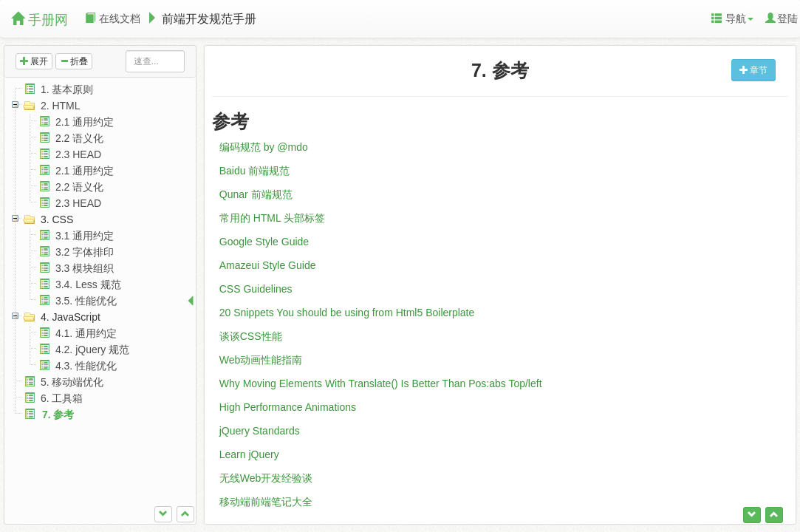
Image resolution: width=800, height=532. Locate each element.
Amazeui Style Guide (268, 265)
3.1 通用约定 (85, 236)
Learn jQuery (249, 454)
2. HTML (61, 106)
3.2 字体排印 (85, 252)
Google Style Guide (264, 242)
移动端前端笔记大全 (266, 502)
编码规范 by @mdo (264, 147)
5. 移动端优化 (72, 382)
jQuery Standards (260, 431)
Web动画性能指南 (261, 360)
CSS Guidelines (256, 289)
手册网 (40, 20)
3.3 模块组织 (85, 268)
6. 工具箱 (62, 398)
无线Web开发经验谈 (266, 478)
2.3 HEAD (78, 154)
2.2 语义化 (79, 138)
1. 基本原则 (67, 89)
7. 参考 (58, 415)
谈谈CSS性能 (251, 336)
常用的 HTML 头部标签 (272, 218)
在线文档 (113, 18)
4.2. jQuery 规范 (92, 349)
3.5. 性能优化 (86, 301)
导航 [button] (732, 18)
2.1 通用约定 (85, 122)
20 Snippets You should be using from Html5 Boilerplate (347, 313)
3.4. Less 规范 (88, 284)
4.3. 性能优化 (86, 366)
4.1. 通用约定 (86, 333)
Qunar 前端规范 (256, 194)
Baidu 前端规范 (255, 171)
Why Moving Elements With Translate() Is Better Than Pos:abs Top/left (381, 383)
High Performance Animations (288, 407)
